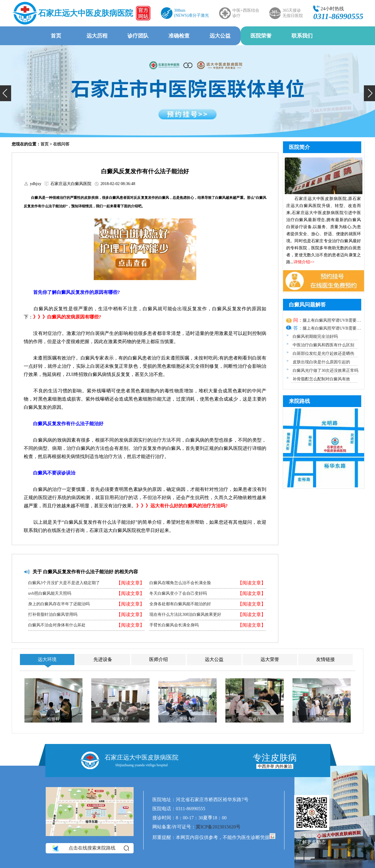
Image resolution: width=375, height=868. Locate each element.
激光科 (322, 719)
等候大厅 (187, 719)
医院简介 (299, 147)
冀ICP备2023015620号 (218, 827)
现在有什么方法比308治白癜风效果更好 (185, 615)
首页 (56, 36)
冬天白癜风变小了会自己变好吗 (178, 594)
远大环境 (47, 659)
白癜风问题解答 (307, 305)
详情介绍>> (304, 262)
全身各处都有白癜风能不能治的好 (180, 604)
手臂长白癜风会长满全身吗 (174, 625)
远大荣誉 (270, 659)
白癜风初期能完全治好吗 (315, 336)
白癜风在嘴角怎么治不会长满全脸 (180, 583)
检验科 (53, 719)
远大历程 (97, 36)
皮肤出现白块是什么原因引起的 (321, 362)
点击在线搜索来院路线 (90, 848)
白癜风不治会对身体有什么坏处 (57, 625)
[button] (6, 93)
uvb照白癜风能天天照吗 (50, 594)
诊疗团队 (138, 36)
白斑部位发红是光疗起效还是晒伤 (323, 354)
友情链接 (325, 659)
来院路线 (299, 401)
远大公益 (220, 36)
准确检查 (179, 36)
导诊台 (255, 719)
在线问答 (61, 144)
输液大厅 (120, 719)
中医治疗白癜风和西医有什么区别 (323, 345)
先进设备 (103, 659)
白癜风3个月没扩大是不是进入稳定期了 (64, 583)
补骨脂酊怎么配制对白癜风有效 (321, 379)
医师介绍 (158, 659)
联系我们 (302, 36)
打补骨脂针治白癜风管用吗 (53, 615)
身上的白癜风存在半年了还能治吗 (59, 604)
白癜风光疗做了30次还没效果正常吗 (325, 371)
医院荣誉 (261, 36)
